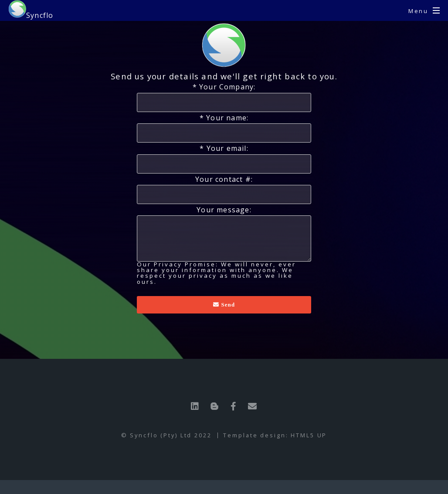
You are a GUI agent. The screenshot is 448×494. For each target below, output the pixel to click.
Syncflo (31, 10)
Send (227, 305)
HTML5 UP (309, 435)
